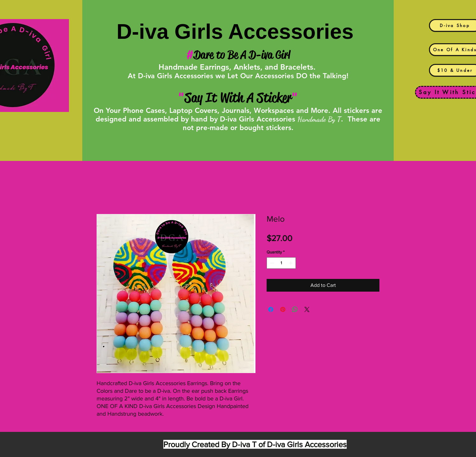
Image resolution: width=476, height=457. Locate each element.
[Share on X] (307, 309)
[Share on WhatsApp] (295, 309)
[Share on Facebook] (271, 309)
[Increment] (291, 263)
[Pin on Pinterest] (283, 309)
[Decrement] (271, 263)
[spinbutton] (281, 263)
